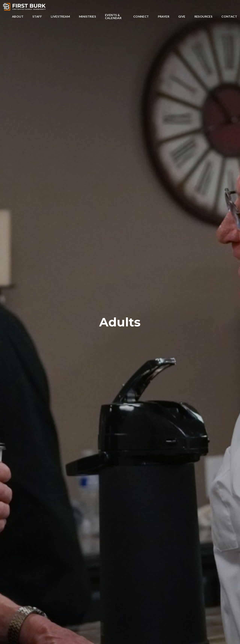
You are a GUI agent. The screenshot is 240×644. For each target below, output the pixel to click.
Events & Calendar (113, 17)
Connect (141, 17)
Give (182, 17)
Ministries (87, 17)
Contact (229, 17)
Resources (204, 17)
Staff (37, 17)
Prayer (164, 17)
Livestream (60, 17)
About (18, 17)
